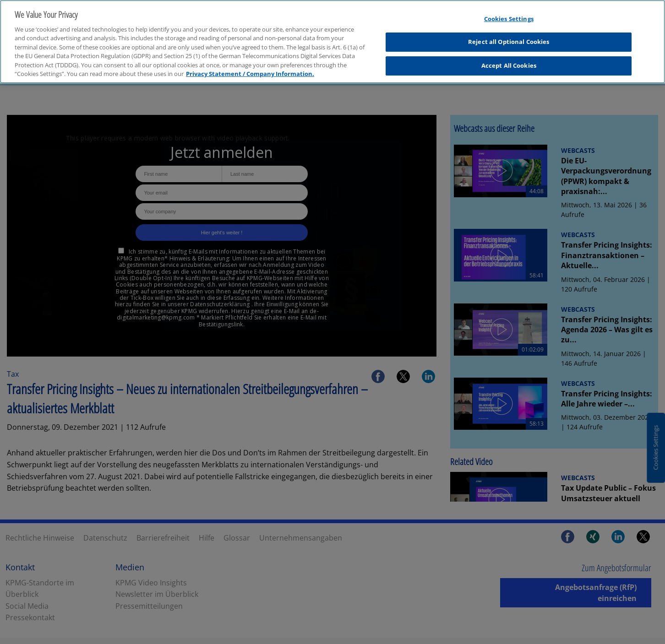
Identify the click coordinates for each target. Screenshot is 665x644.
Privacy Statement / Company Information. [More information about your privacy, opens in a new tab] (250, 69)
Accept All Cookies (509, 60)
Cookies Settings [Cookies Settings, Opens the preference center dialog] (509, 14)
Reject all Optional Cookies (509, 37)
